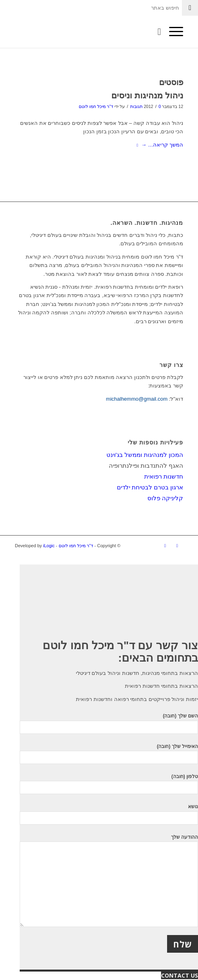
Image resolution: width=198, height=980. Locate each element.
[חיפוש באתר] (155, 32)
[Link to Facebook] (177, 546)
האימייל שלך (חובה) (109, 754)
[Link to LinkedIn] (165, 546)
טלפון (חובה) (109, 784)
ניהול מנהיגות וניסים (147, 95)
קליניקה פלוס (165, 498)
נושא (109, 814)
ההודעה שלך (109, 881)
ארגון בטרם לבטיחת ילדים (150, 487)
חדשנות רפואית (164, 476)
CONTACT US (180, 975)
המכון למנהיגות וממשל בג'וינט (145, 455)
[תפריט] (172, 32)
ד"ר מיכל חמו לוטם (96, 106)
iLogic (49, 546)
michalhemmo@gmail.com (137, 399)
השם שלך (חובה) (109, 723)
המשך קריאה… (158, 145)
